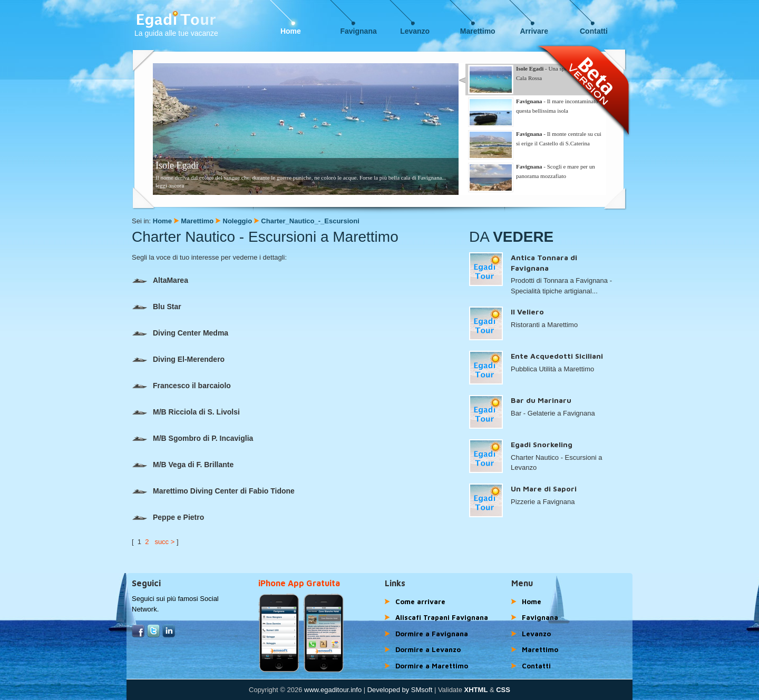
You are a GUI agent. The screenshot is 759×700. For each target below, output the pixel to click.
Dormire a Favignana (432, 634)
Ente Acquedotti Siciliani (557, 356)
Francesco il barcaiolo (181, 386)
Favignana (359, 31)
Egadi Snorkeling (542, 444)
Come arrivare (420, 602)
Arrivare (534, 31)
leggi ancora (170, 185)
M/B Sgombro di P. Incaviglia (192, 438)
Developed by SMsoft (400, 690)
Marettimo (478, 31)
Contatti (594, 31)
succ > (164, 542)
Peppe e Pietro (168, 517)
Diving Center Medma (180, 333)
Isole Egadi (177, 165)
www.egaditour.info (333, 690)
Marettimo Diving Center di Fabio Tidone (213, 491)
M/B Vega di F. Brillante (183, 465)
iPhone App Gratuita (299, 583)
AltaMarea (160, 280)
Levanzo (415, 31)
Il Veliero (527, 312)
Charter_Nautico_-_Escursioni (310, 221)
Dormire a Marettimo (432, 666)
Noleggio (238, 221)
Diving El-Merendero (178, 359)
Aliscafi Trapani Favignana (442, 617)
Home (291, 31)
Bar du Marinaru (541, 400)
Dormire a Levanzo (428, 649)
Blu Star (157, 307)
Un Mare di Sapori (544, 489)
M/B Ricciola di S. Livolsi (186, 412)
